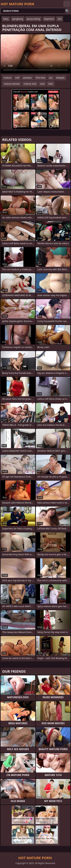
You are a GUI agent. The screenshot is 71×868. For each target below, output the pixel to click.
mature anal (30, 84)
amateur (27, 78)
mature (8, 78)
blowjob (60, 78)
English (67, 4)
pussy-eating (34, 19)
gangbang (18, 19)
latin (51, 84)
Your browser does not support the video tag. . (35, 54)
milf (17, 78)
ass (51, 78)
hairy (6, 19)
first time (40, 78)
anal (42, 84)
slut (60, 19)
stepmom (49, 19)
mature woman (12, 84)
